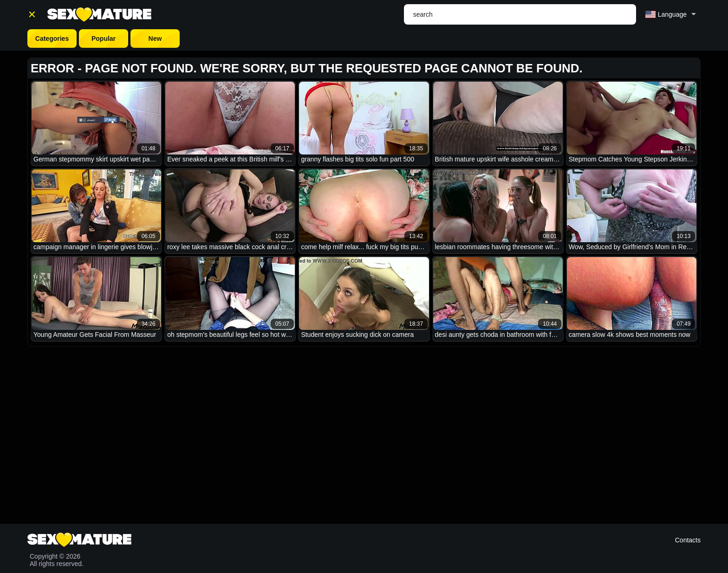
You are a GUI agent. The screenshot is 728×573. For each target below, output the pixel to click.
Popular (104, 39)
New (155, 39)
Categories (52, 39)
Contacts (688, 540)
